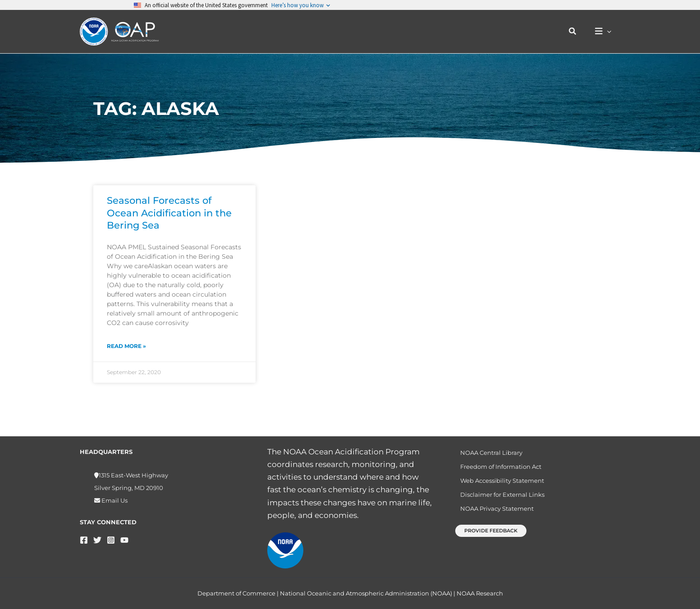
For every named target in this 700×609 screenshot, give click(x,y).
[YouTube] (124, 540)
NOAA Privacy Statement (493, 515)
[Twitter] (97, 540)
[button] (577, 32)
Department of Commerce (236, 593)
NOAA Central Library (488, 453)
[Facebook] (84, 540)
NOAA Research (480, 593)
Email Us (114, 500)
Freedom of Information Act (497, 468)
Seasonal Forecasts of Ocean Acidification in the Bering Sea (169, 213)
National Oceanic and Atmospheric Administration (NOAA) (366, 593)
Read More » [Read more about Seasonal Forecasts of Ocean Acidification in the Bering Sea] (126, 346)
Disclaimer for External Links (499, 499)
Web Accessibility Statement (499, 484)
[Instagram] (111, 540)
